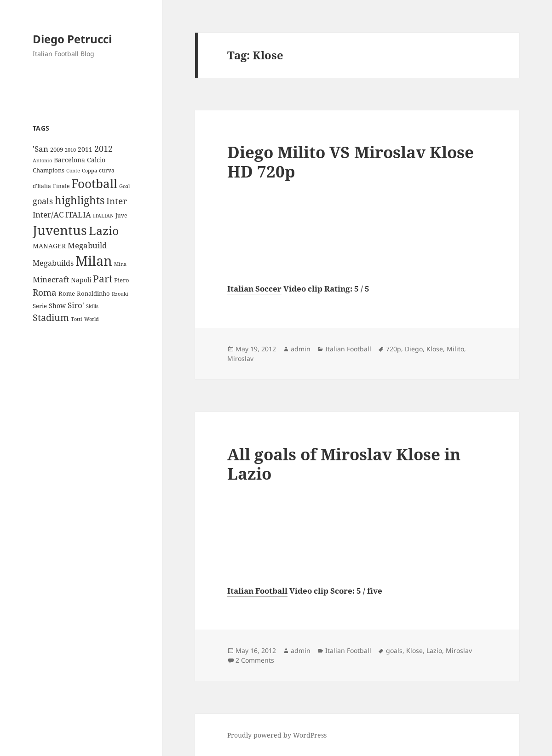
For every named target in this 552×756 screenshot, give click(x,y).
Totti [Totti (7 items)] (77, 319)
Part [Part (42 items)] (103, 278)
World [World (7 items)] (92, 319)
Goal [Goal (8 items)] (124, 186)
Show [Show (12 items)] (57, 306)
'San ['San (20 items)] (40, 149)
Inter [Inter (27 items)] (117, 201)
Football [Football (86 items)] (94, 183)
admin (301, 349)
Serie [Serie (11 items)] (40, 306)
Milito (455, 349)
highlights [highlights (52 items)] (80, 200)
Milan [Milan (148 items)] (94, 261)
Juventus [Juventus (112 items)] (60, 230)
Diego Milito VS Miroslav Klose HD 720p (351, 162)
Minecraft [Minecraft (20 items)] (51, 279)
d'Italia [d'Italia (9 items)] (42, 186)
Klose (435, 349)
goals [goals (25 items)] (43, 201)
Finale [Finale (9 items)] (61, 186)
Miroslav (240, 358)
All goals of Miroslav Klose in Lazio (344, 464)
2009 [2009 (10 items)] (57, 149)
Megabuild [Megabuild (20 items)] (87, 245)
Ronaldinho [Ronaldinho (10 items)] (93, 293)
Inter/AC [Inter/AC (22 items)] (48, 214)
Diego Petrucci (72, 39)
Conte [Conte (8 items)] (73, 170)
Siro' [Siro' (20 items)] (76, 305)
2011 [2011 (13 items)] (85, 149)
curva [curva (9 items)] (107, 170)
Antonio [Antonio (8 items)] (42, 160)
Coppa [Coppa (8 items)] (89, 170)
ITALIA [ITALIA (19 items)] (78, 215)
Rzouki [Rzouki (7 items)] (120, 294)
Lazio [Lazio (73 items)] (104, 230)
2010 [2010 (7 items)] (70, 150)
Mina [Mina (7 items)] (120, 264)
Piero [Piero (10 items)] (122, 280)
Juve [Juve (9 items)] (121, 215)
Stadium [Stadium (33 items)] (51, 318)
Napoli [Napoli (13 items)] (81, 280)
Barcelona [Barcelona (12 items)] (69, 160)
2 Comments (255, 660)
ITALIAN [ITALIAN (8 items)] (103, 215)
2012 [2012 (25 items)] (103, 149)
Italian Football (348, 349)
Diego (414, 349)
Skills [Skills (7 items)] (92, 306)
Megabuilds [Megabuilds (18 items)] (53, 263)
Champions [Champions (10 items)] (49, 170)
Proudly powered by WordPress (277, 735)
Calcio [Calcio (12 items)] (96, 160)
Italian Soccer (254, 289)
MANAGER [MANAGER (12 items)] (49, 246)
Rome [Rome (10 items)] (67, 293)
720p (394, 349)
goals (394, 650)
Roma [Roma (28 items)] (45, 292)
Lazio (434, 650)
